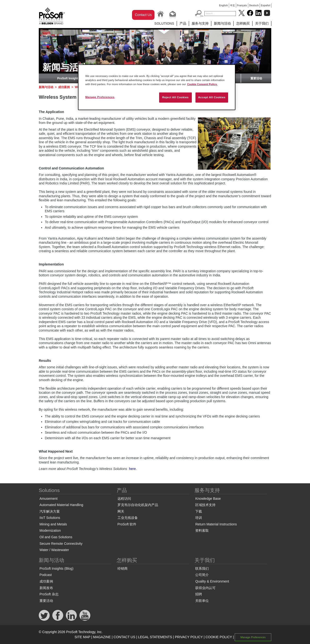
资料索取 (202, 530)
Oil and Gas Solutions (56, 537)
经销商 (123, 568)
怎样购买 (243, 23)
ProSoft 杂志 (49, 594)
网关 (121, 511)
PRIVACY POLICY (189, 637)
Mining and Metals (53, 524)
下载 (199, 511)
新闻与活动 (222, 23)
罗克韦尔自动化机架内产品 (138, 505)
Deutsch (254, 5)
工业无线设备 (128, 518)
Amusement (49, 499)
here (132, 469)
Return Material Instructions (216, 524)
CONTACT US (124, 637)
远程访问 (124, 499)
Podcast (46, 575)
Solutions (164, 23)
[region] (157, 87)
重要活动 (256, 78)
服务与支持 (200, 23)
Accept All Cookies (212, 97)
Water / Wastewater (54, 550)
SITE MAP (82, 637)
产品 (183, 23)
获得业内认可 (205, 588)
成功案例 (64, 87)
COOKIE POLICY (219, 637)
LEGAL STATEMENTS (155, 637)
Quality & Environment (212, 581)
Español (266, 5)
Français (242, 5)
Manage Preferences (253, 637)
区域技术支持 (205, 505)
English (223, 5)
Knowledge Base (208, 499)
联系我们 (202, 568)
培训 (199, 518)
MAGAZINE (102, 637)
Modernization (50, 530)
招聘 (199, 594)
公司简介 (202, 575)
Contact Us (143, 15)
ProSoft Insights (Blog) (73, 78)
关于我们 (262, 23)
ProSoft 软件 (127, 524)
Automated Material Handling (61, 505)
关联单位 (202, 601)
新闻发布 (46, 588)
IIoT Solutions (50, 518)
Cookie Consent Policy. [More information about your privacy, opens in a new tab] (202, 84)
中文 (232, 5)
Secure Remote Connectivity (61, 544)
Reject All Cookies (175, 97)
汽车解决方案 (50, 511)
